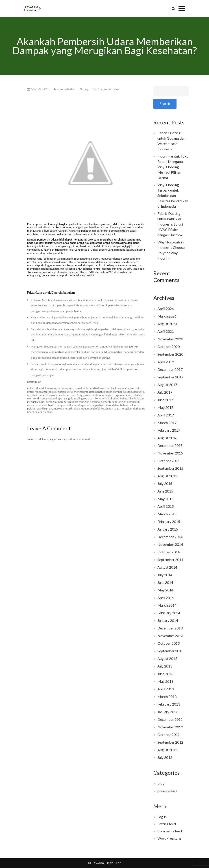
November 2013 (170, 636)
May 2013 (165, 681)
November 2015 (170, 453)
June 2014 (165, 582)
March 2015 (167, 514)
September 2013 (170, 651)
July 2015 (165, 483)
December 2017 (170, 369)
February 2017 (169, 430)
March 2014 (167, 605)
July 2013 (165, 666)
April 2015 (166, 506)
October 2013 (169, 643)
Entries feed (167, 824)
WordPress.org (169, 838)
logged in (54, 439)
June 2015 (165, 491)
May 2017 (165, 407)
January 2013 (168, 712)
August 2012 (167, 750)
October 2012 (169, 735)
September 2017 (170, 377)
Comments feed (170, 831)
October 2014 (169, 552)
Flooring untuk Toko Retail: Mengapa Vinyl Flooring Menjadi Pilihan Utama (173, 167)
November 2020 (170, 339)
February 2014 (169, 613)
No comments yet (108, 89)
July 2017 (165, 392)
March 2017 (167, 423)
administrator (66, 89)
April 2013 (166, 689)
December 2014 (170, 537)
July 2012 (165, 757)
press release (167, 791)
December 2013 (170, 628)
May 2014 (165, 590)
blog (86, 89)
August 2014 (167, 567)
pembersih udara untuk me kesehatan (111, 227)
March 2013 (167, 696)
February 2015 (169, 521)
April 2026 (166, 308)
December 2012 (170, 719)
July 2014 (165, 575)
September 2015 (170, 468)
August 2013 (167, 658)
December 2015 (170, 445)
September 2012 (170, 742)
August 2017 (167, 385)
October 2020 (169, 347)
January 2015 (168, 529)
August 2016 (167, 438)
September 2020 (170, 354)
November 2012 (170, 727)
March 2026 (167, 316)
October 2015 (169, 461)
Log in (162, 817)
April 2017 (166, 415)
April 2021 (166, 331)
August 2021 (167, 324)
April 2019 (166, 362)
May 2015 (165, 499)
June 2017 (165, 400)
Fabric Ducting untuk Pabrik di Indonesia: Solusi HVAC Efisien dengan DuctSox (170, 224)
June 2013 (165, 674)
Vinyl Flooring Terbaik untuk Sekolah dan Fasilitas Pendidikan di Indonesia (173, 195)
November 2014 (170, 544)
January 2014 (168, 620)
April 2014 (166, 598)
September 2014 (170, 560)
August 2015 (167, 476)
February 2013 (169, 704)
